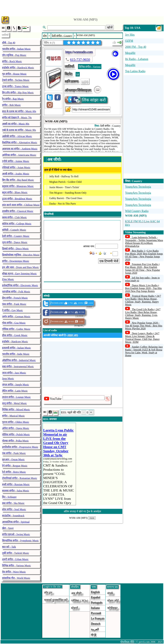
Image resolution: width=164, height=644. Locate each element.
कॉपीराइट (112, 608)
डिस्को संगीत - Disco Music (15, 249)
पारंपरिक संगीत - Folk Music (16, 292)
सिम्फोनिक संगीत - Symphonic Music (20, 541)
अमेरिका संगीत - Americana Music (19, 155)
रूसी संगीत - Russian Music (16, 484)
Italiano (95, 608)
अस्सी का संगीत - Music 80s (16, 124)
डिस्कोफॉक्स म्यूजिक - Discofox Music (21, 255)
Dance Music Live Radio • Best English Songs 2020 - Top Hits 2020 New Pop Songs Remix (143, 288)
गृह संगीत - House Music (14, 74)
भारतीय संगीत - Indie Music (16, 354)
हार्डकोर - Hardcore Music (15, 342)
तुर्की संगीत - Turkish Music (16, 553)
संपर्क (110, 593)
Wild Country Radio (137, 211)
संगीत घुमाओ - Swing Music (16, 534)
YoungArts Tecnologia (138, 187)
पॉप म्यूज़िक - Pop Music (14, 55)
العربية (95, 629)
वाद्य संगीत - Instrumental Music (18, 366)
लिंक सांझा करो (85, 100)
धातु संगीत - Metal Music (14, 403)
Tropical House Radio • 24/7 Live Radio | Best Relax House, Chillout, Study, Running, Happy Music (143, 300)
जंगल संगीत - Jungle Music (16, 385)
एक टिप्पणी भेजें (109, 261)
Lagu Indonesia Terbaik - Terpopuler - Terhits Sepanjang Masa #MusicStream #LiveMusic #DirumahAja (144, 242)
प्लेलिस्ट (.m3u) (80, 601)
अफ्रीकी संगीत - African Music (17, 136)
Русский (96, 613)
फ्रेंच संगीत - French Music (15, 298)
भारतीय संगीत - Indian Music (16, 49)
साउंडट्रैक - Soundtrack (13, 516)
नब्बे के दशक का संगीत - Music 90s (19, 130)
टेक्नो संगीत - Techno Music (16, 80)
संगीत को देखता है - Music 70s (17, 118)
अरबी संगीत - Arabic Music (16, 174)
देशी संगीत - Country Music (16, 236)
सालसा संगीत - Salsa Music (16, 491)
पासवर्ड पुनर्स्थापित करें (56, 600)
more (92, 518)
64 (78, 74)
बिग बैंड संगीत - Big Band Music (18, 180)
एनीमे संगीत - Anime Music (16, 161)
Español (96, 597)
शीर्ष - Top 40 (9, 43)
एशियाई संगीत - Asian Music (16, 167)
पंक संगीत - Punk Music (14, 453)
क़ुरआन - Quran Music (13, 459)
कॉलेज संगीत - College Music (17, 224)
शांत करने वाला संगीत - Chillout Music (21, 205)
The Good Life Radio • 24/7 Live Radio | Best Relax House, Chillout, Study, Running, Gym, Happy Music (143, 314)
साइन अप (73, 335)
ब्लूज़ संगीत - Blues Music (15, 192)
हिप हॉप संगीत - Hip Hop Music (18, 93)
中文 (94, 635)
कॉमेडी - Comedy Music (14, 230)
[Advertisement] (82, 7)
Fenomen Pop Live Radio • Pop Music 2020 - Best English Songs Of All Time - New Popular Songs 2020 (143, 269)
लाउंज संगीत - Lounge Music (16, 397)
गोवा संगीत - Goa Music (14, 323)
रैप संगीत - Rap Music (13, 99)
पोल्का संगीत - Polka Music (15, 441)
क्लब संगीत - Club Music (14, 217)
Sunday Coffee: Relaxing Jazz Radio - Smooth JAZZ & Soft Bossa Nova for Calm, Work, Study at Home (144, 351)
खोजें (110, 28)
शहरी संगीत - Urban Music (15, 559)
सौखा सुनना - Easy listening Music (19, 274)
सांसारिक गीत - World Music (16, 578)
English (95, 592)
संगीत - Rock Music (12, 61)
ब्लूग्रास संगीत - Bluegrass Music (18, 186)
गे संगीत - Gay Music (12, 310)
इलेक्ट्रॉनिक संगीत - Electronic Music (20, 285)
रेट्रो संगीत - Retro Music (14, 472)
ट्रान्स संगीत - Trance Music (15, 86)
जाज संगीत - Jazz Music (14, 373)
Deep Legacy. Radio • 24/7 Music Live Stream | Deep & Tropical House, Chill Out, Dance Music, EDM (142, 338)
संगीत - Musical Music (13, 416)
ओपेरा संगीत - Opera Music (16, 428)
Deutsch (96, 624)
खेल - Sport (8, 528)
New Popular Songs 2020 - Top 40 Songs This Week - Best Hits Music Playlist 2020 (144, 326)
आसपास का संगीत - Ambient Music (20, 149)
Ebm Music (8, 279)
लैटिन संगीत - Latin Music (15, 391)
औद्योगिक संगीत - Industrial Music (19, 360)
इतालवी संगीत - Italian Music (16, 348)
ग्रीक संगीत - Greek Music (15, 335)
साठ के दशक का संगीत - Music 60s (19, 111)
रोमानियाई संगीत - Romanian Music (20, 478)
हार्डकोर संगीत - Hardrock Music (18, 68)
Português (97, 603)
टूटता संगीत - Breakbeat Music (17, 199)
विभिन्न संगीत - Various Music (16, 566)
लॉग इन (48, 593)
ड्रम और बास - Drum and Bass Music (20, 267)
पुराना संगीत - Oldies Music (16, 422)
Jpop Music (8, 378)
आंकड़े (46, 296)
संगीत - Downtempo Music (16, 261)
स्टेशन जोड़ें (113, 601)
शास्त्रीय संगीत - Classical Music (18, 211)
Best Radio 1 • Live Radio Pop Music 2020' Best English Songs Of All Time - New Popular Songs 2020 (144, 255)
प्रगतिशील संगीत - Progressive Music (20, 447)
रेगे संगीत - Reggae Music (15, 466)
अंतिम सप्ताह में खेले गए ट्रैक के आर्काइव (82, 511)
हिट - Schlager (9, 497)
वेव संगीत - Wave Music (14, 572)
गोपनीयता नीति (127, 642)
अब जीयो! (77, 593)
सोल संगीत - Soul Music (14, 509)
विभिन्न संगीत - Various (90, 67)
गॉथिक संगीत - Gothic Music (16, 329)
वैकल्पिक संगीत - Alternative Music (20, 142)
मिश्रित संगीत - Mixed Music (16, 410)
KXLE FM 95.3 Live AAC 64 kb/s (142, 223)
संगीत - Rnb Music (11, 105)
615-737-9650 (80, 59)
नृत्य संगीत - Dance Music (15, 242)
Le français (98, 618)
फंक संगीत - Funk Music (14, 304)
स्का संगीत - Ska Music (13, 503)
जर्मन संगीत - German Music (16, 317)
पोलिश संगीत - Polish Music (16, 434)
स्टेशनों (75, 608)
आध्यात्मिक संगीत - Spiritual (16, 522)
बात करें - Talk (9, 547)
